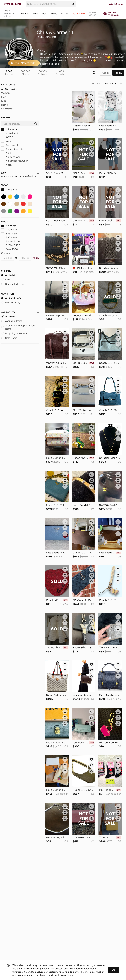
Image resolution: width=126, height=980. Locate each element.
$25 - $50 (9, 234)
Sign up (120, 4)
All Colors (9, 190)
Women (25, 14)
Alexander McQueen (15, 161)
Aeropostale (10, 145)
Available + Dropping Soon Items (18, 327)
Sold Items (9, 338)
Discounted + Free (13, 284)
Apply (36, 258)
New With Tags (11, 302)
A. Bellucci (10, 133)
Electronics (7, 109)
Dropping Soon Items (15, 333)
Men (35, 14)
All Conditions (11, 298)
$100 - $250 (11, 241)
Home (54, 14)
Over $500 (10, 249)
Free (6, 279)
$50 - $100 (10, 237)
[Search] (55, 4)
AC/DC (7, 137)
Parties (65, 14)
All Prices (9, 226)
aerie (6, 141)
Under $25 (9, 230)
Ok (114, 970)
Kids (44, 14)
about (105, 73)
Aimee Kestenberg (14, 149)
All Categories (9, 89)
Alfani (7, 165)
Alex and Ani (10, 157)
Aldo (6, 153)
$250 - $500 (11, 245)
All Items (8, 275)
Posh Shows (79, 14)
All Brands (9, 129)
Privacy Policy (66, 975)
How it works (93, 14)
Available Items (12, 321)
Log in (110, 4)
